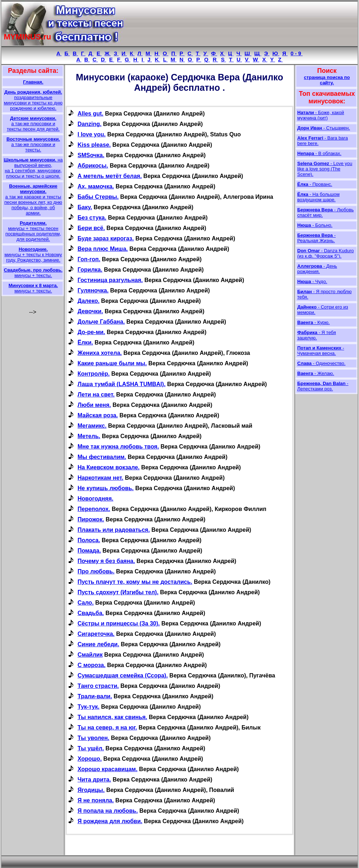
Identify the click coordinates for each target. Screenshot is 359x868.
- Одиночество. (321, 363)
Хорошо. (90, 759)
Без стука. (92, 218)
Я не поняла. (96, 800)
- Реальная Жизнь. (316, 238)
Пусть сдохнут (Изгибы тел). (118, 592)
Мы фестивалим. (102, 457)
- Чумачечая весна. (321, 351)
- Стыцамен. (324, 128)
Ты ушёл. (91, 748)
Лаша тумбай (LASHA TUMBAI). (122, 384)
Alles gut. (90, 114)
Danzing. (90, 124)
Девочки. (90, 311)
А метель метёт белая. (110, 176)
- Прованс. (315, 184)
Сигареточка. (96, 634)
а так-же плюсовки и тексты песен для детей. (33, 124)
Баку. (85, 207)
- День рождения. (317, 269)
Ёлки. (85, 342)
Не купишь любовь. (106, 488)
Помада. (89, 551)
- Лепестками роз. (323, 386)
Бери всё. (91, 228)
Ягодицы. (91, 790)
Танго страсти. (98, 686)
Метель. (89, 436)
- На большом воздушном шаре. (318, 197)
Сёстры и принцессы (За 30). (119, 623)
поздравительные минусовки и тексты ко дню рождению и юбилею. (33, 100)
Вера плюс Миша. (103, 249)
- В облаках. (319, 153)
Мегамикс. (92, 426)
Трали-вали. (95, 696)
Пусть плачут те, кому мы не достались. (135, 582)
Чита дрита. (94, 780)
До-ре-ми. (91, 332)
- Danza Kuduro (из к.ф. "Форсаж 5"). (326, 253)
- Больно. (315, 225)
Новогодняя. (95, 499)
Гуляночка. (93, 290)
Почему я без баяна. (106, 561)
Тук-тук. (88, 707)
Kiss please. (94, 145)
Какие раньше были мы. (112, 363)
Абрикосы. (93, 166)
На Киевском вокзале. (109, 467)
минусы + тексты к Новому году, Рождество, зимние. (33, 255)
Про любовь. (96, 571)
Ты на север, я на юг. (107, 728)
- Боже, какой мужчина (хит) (321, 115)
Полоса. (89, 540)
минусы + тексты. (33, 273)
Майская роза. (98, 415)
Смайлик (90, 655)
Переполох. (94, 509)
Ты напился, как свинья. (112, 717)
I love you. (92, 134)
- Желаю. (316, 373)
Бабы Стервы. (98, 197)
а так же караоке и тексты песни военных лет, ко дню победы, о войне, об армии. (33, 200)
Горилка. (90, 270)
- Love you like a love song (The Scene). (325, 169)
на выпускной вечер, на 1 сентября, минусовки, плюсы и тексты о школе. (33, 168)
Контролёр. (94, 374)
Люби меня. (94, 405)
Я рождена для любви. (110, 821)
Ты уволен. (94, 738)
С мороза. (92, 665)
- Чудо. (312, 281)
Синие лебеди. (98, 644)
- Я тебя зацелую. (317, 335)
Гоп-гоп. (89, 259)
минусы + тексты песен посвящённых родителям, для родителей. (33, 231)
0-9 (297, 53)
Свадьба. (91, 613)
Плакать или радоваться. (114, 530)
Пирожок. (91, 519)
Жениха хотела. (100, 353)
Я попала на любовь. (108, 811)
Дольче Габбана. (101, 322)
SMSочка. (91, 155)
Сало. (86, 603)
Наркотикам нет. (100, 478)
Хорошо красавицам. (108, 769)
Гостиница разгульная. (110, 280)
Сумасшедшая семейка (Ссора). (123, 675)
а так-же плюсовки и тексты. (33, 144)
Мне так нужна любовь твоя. (118, 447)
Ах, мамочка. (96, 186)
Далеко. (88, 301)
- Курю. (313, 322)
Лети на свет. (96, 395)
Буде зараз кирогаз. (106, 238)
